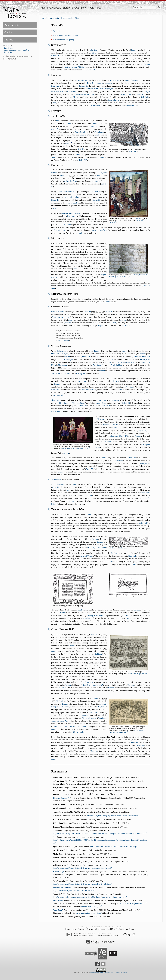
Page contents (12, 25)
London (134, 50)
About (99, 8)
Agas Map (57, 31)
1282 (91, 222)
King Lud (132, 556)
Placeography (67, 18)
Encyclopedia (54, 8)
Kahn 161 (71, 501)
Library (67, 8)
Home (43, 18)
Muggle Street (101, 403)
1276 (56, 213)
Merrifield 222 (132, 106)
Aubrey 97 (64, 354)
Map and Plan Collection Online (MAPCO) (126, 731)
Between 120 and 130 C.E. (96, 149)
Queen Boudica (81, 132)
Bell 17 (81, 149)
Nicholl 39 (137, 357)
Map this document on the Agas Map (17, 50)
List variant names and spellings (64, 40)
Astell (114, 323)
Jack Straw (125, 326)
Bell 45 (55, 208)
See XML (9, 40)
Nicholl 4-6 (126, 403)
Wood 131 (130, 362)
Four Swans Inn (99, 365)
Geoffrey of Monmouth (97, 548)
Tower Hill (91, 83)
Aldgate (100, 83)
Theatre (143, 354)
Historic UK (133, 151)
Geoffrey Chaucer (58, 311)
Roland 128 (143, 523)
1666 (95, 637)
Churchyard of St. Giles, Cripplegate (99, 89)
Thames (76, 97)
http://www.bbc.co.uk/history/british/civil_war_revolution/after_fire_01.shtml (82, 884)
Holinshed (86, 618)
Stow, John (57, 901)
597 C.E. (72, 175)
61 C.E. (92, 132)
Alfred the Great (70, 181)
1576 (55, 357)
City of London (79, 732)
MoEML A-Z (112, 929)
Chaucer (109, 311)
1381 (116, 317)
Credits (8, 32)
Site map (102, 929)
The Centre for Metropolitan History (132, 904)
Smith (54, 103)
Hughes (101, 707)
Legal (74, 929)
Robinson (99, 654)
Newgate (55, 707)
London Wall (90, 70)
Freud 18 (135, 743)
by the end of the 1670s (88, 707)
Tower (94, 230)
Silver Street (101, 400)
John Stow (94, 50)
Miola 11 (55, 487)
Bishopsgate (56, 86)
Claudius (93, 126)
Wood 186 (129, 387)
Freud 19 (141, 745)
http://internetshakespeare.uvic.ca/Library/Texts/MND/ (73, 890)
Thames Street (96, 106)
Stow (84, 8)
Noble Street (72, 91)
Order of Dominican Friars (71, 213)
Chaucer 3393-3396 (63, 340)
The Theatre (56, 373)
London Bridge (88, 682)
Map (43, 8)
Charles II (60, 701)
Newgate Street (126, 94)
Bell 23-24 (145, 97)
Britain (54, 129)
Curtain (67, 357)
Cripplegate (115, 400)
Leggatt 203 (142, 430)
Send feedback (9, 52)
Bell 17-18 (83, 160)
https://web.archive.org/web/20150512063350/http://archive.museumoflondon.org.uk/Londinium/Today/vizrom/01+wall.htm (99, 834)
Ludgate (103, 704)
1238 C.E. (75, 200)
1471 (143, 219)
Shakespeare (61, 351)
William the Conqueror (67, 192)
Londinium (55, 56)
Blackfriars (71, 216)
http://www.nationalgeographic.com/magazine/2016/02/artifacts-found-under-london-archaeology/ (89, 897)
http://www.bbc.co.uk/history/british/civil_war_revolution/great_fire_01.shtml (82, 868)
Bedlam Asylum (59, 395)
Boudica (83, 135)
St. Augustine (102, 173)
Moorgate (66, 707)
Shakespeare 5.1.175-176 (118, 436)
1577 (79, 357)
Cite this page (9, 48)
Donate (132, 929)
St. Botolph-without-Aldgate (73, 67)
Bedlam (119, 390)
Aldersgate (146, 91)
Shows (76, 8)
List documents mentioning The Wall (65, 35)
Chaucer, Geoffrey (60, 798)
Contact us (123, 929)
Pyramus (106, 425)
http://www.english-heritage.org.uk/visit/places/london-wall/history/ (112, 816)
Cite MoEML (92, 929)
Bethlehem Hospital (89, 390)
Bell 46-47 (56, 230)
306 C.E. (89, 121)
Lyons (68, 317)
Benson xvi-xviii (58, 317)
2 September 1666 (91, 663)
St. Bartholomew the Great (84, 94)
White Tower (114, 80)
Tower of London (131, 80)
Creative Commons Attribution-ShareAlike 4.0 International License (109, 973)
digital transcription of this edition (88, 913)
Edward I (96, 200)
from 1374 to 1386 (98, 311)
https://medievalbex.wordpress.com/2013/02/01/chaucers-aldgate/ (114, 847)
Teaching (82, 929)
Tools (91, 8)
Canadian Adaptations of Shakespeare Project (75, 448)
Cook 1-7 (76, 269)
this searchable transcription (91, 906)
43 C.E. (73, 129)
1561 (88, 634)
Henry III (55, 200)
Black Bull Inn (116, 365)
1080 (55, 192)
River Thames (82, 80)
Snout (116, 428)
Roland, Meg (58, 872)
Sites (77, 18)
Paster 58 (89, 469)
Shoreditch (55, 354)
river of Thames (87, 556)
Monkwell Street (57, 91)
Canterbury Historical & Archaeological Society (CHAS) (128, 276)
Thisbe (116, 425)
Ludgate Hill (140, 94)
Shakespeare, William (62, 888)
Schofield (94, 712)
